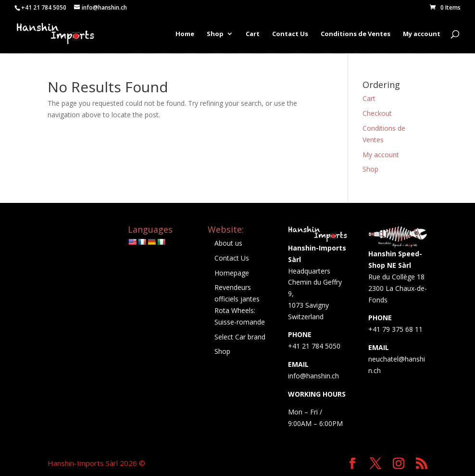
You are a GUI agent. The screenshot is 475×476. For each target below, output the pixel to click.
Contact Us (290, 34)
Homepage (232, 273)
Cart (253, 34)
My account (422, 34)
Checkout (377, 113)
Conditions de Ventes (356, 34)
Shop (215, 34)
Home (185, 34)
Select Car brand (240, 337)
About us (228, 243)
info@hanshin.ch (313, 376)
